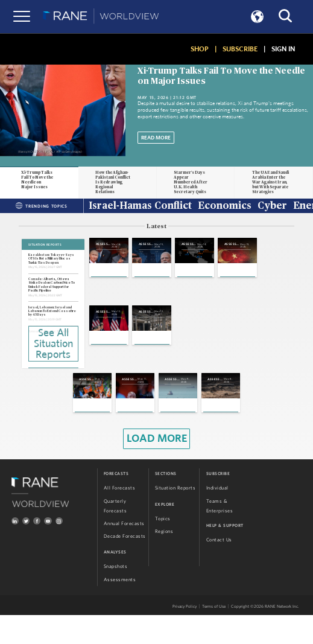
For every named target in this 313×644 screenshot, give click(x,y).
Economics (225, 206)
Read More (156, 138)
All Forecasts (120, 517)
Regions (164, 561)
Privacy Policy (185, 635)
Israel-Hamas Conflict (140, 206)
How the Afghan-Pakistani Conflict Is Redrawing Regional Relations (113, 182)
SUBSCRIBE (240, 49)
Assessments (120, 608)
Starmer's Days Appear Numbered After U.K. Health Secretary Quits (191, 182)
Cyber (272, 206)
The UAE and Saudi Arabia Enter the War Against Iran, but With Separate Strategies (270, 182)
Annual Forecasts (124, 552)
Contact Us (219, 569)
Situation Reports (175, 517)
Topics (163, 548)
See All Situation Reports (53, 343)
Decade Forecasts (125, 565)
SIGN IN (283, 49)
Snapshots (116, 596)
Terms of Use (214, 635)
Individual (217, 517)
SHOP (200, 49)
